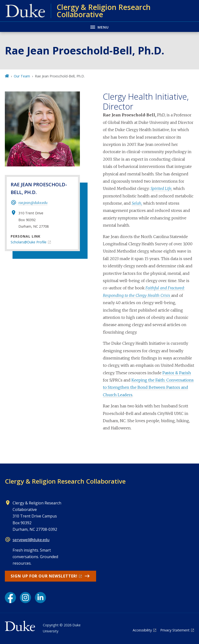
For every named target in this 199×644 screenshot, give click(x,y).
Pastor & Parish (177, 373)
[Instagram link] (25, 598)
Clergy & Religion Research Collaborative (65, 481)
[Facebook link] (10, 598)
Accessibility (142, 630)
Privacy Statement (175, 630)
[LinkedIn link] (40, 598)
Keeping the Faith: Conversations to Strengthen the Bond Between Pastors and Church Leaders (148, 387)
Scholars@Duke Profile (29, 242)
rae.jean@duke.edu (33, 203)
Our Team (22, 76)
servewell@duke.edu (31, 540)
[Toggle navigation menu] (99, 27)
